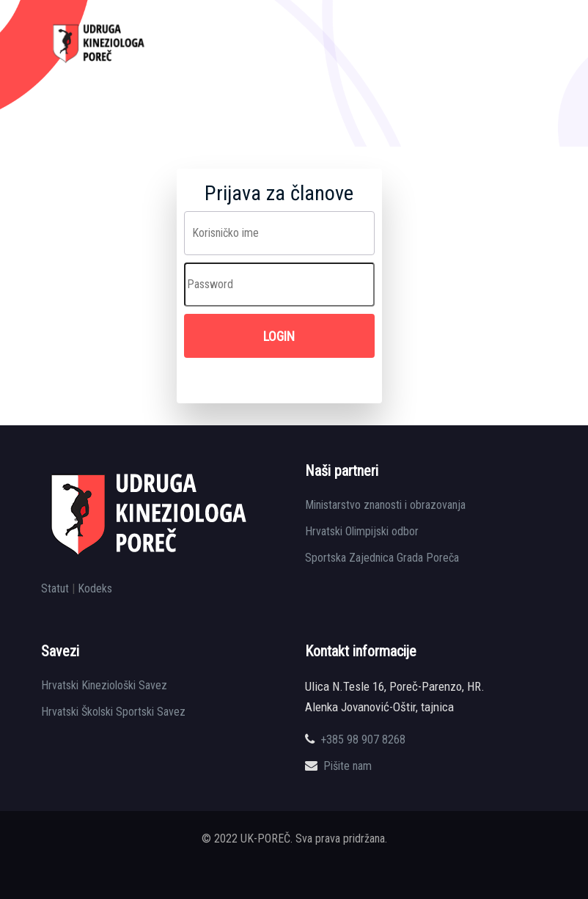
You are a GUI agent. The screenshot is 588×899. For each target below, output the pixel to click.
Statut (55, 588)
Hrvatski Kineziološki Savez (104, 685)
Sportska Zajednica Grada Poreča (382, 558)
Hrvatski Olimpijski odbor (362, 531)
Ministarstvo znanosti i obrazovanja (385, 505)
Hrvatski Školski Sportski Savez (113, 712)
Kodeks (95, 588)
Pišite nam (348, 766)
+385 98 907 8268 (363, 740)
